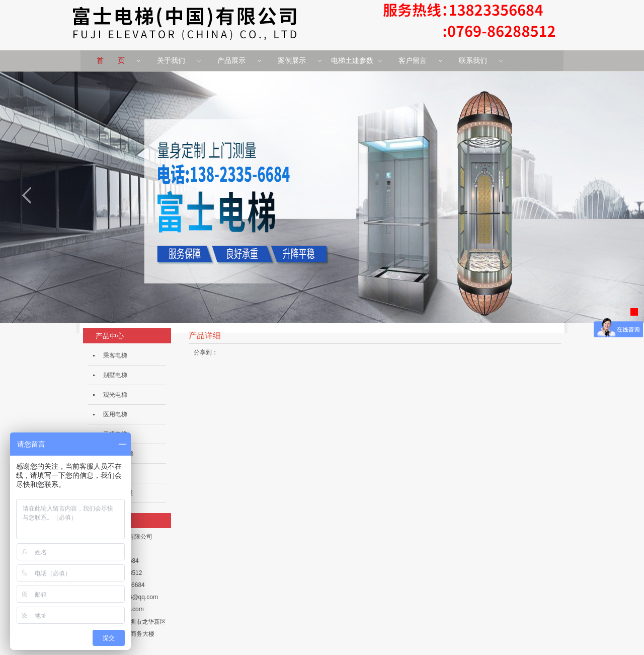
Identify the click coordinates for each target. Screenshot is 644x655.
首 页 (111, 60)
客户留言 (413, 60)
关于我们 (171, 60)
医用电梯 (115, 414)
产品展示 (231, 60)
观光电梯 (115, 395)
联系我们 (473, 60)
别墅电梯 (115, 375)
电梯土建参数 (352, 60)
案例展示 (292, 60)
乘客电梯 (115, 355)
